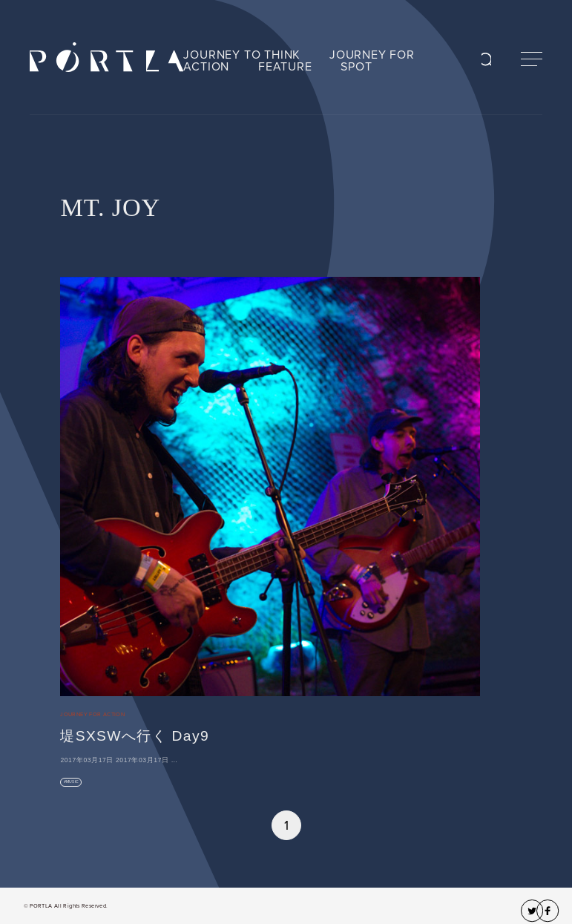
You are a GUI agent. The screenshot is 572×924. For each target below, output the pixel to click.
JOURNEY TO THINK (242, 55)
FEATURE (285, 67)
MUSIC (72, 782)
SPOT (356, 67)
